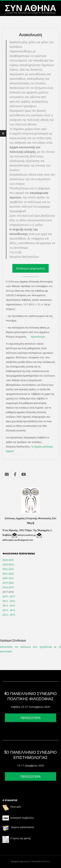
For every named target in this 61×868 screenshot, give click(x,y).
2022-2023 (8, 569)
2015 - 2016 (9, 601)
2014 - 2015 (9, 606)
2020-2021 (8, 578)
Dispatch (27, 861)
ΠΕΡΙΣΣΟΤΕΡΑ (31, 718)
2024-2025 (8, 560)
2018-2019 (8, 587)
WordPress (45, 861)
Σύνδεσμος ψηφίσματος (31, 268)
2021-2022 (8, 574)
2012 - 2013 (9, 615)
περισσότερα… (39, 337)
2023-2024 (8, 564)
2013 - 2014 (9, 610)
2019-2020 (8, 583)
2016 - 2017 (9, 596)
